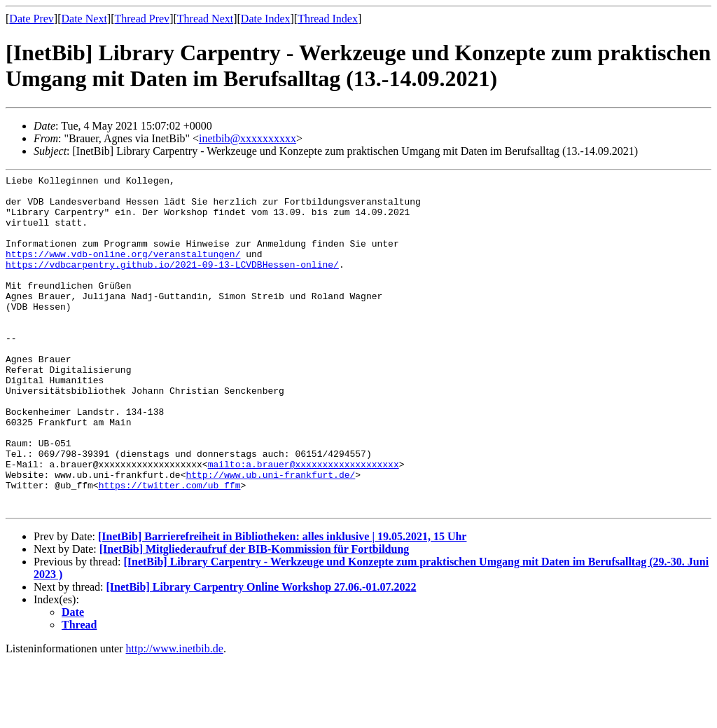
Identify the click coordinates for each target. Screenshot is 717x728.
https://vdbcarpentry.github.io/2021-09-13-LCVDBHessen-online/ (172, 283)
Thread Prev (142, 19)
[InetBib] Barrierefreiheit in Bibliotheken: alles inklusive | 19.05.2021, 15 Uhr (282, 604)
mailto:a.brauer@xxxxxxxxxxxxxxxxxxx (304, 523)
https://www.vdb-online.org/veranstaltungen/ (123, 270)
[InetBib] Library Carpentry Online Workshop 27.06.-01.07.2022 (262, 654)
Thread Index (328, 19)
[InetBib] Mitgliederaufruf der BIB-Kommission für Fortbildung (255, 616)
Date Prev (32, 19)
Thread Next (205, 19)
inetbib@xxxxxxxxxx (248, 138)
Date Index (266, 19)
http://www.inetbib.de (175, 716)
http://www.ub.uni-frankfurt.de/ (270, 535)
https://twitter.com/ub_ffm (170, 548)
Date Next (84, 19)
